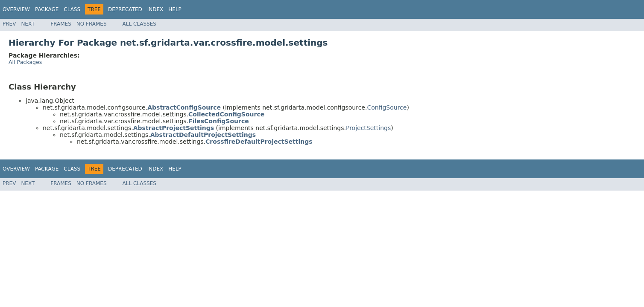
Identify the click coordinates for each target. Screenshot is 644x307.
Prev (9, 24)
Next (28, 24)
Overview (16, 9)
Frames (61, 24)
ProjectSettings (368, 128)
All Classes (139, 24)
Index (155, 9)
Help (175, 9)
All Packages (25, 62)
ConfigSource (387, 107)
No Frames (92, 24)
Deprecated (125, 9)
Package (47, 9)
